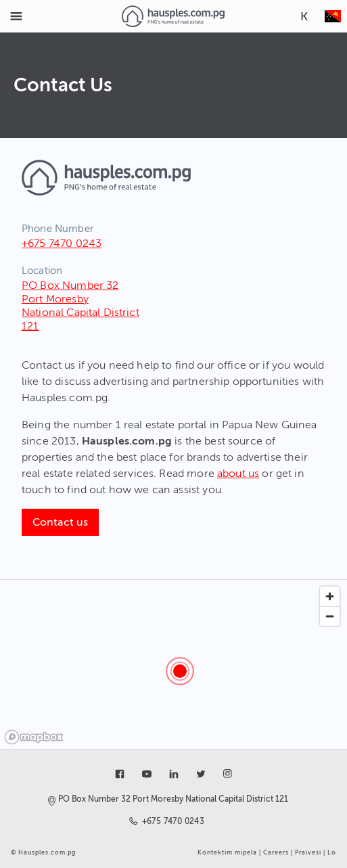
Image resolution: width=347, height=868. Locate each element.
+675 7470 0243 (62, 244)
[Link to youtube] (147, 774)
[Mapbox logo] (34, 737)
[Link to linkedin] (174, 774)
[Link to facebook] (120, 774)
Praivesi (308, 852)
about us (238, 474)
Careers (276, 852)
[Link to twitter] (201, 774)
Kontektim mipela (227, 852)
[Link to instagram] (228, 774)
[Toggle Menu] (16, 16)
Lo (332, 852)
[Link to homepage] (173, 16)
